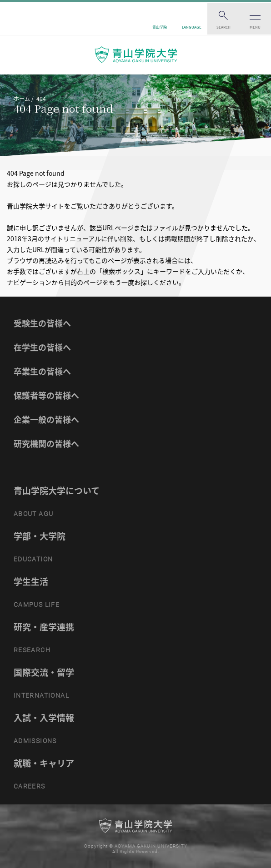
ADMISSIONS (35, 741)
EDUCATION (33, 559)
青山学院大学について (57, 491)
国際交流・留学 (44, 672)
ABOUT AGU (34, 514)
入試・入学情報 (44, 718)
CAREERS (30, 786)
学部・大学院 (40, 536)
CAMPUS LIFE (37, 605)
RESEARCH (32, 650)
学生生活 (31, 581)
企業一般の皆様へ (46, 419)
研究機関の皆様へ (46, 444)
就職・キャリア (44, 763)
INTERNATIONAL (41, 695)
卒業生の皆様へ (42, 371)
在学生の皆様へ (42, 347)
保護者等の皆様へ (46, 395)
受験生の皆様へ (42, 323)
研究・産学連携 (44, 627)
